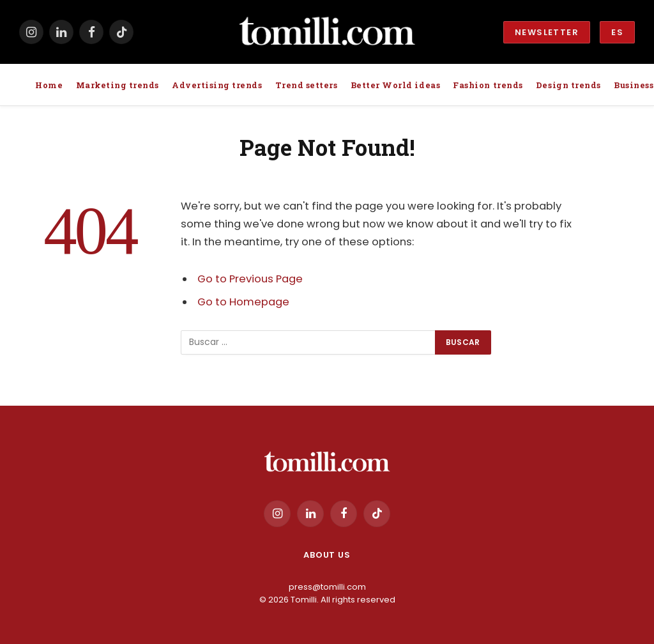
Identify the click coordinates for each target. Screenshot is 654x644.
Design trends (568, 85)
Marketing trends (118, 85)
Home (49, 85)
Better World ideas (395, 85)
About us (327, 555)
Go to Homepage (243, 302)
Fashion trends (488, 85)
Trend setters (307, 85)
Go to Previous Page (250, 279)
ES (617, 32)
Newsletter (547, 32)
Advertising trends (217, 85)
